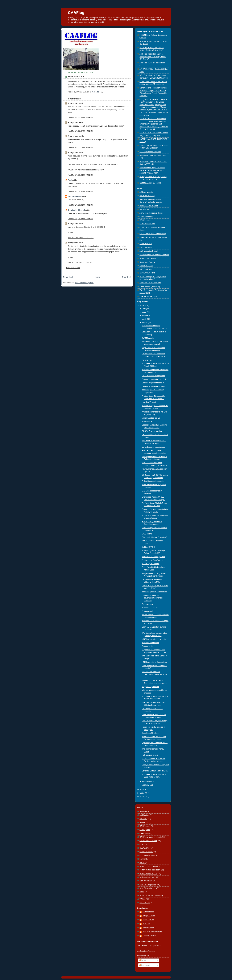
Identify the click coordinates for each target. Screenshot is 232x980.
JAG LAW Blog (146, 247)
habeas (143, 859)
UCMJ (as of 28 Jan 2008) (150, 183)
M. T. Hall (146, 924)
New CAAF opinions (148, 885)
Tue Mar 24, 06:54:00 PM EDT (80, 219)
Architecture (144, 815)
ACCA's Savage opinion (152, 431)
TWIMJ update (148, 338)
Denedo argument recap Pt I (154, 383)
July (144, 309)
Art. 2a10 (143, 819)
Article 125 (144, 822)
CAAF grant (147, 534)
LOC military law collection (150, 152)
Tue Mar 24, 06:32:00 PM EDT (80, 205)
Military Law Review (148, 258)
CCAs (142, 844)
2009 (142, 305)
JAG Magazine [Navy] (149, 251)
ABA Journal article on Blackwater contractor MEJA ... (155, 674)
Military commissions (148, 866)
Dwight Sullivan (75, 196)
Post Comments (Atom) (84, 283)
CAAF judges (145, 833)
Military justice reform (148, 874)
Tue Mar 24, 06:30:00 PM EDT (80, 191)
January (146, 785)
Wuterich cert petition (151, 643)
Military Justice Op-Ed (151, 418)
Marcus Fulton (148, 928)
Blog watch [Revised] (151, 687)
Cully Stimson (148, 912)
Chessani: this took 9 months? (154, 537)
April (144, 319)
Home (98, 277)
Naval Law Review (147, 262)
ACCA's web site (146, 192)
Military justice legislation (150, 870)
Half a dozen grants (150, 755)
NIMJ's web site (146, 266)
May (144, 316)
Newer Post (68, 277)
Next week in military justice (153, 557)
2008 (142, 789)
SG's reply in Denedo (151, 564)
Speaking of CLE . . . (150, 733)
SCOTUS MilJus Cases (149, 896)
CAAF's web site (146, 217)
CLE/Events (144, 848)
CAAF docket (145, 826)
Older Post (127, 277)
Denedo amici (148, 646)
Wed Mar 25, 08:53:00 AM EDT (81, 262)
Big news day (147, 604)
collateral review (146, 852)
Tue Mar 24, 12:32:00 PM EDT (80, 118)
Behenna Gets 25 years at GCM (155, 771)
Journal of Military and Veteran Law (154, 255)
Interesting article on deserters (154, 592)
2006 (142, 797)
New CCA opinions (147, 888)
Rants (142, 892)
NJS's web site (146, 269)
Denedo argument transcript (153, 386)
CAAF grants (145, 830)
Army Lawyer (145, 209)
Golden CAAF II (148, 547)
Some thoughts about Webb (153, 447)
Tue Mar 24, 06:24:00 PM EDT (80, 175)
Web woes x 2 (76, 77)
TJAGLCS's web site (148, 296)
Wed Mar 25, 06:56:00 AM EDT (81, 238)
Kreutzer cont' (148, 611)
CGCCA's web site (147, 224)
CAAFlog (76, 13)
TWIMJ (142, 899)
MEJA (142, 863)
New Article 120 (146, 881)
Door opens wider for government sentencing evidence (153, 598)
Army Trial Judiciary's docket (151, 213)
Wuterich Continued (150, 608)
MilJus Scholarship (147, 877)
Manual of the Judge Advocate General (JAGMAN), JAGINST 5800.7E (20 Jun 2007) (152, 170)
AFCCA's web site (147, 196)
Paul (70, 180)
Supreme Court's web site (150, 283)
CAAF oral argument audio (151, 837)
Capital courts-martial (148, 841)
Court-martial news (147, 855)
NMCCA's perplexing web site (154, 639)
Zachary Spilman (150, 936)
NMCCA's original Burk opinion (155, 662)
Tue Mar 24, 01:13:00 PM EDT (80, 147)
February (146, 781)
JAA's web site (146, 244)
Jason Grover (148, 920)
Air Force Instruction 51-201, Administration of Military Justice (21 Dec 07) (153, 57)
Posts (142, 960)
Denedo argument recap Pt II (154, 379)
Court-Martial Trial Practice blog (153, 234)
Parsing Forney (148, 360)
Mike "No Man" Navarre (152, 932)
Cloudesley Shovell (76, 210)
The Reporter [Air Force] (150, 287)
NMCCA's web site (147, 273)
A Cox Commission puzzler (153, 481)
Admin (142, 811)
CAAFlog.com (145, 220)
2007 (142, 793)
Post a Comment (73, 268)
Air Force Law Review (149, 206)
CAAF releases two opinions (154, 376)
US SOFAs (144, 903)
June (145, 312)
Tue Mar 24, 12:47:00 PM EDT (80, 131)
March (145, 323)
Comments (144, 965)
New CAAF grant (149, 402)
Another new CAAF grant (152, 560)
